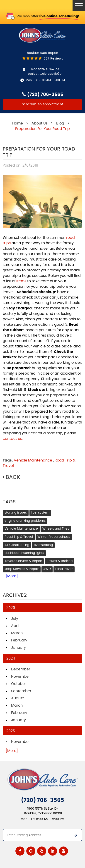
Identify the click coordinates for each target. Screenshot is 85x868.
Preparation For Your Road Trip (42, 129)
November (21, 677)
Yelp (42, 851)
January (18, 648)
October (19, 684)
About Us (40, 123)
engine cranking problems (25, 521)
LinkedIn (53, 851)
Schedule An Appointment (42, 104)
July (15, 619)
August (17, 698)
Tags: (10, 502)
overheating (43, 545)
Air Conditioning (17, 545)
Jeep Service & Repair (22, 569)
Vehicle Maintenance (33, 460)
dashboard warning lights (24, 553)
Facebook (20, 851)
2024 (11, 658)
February (19, 640)
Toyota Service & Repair (23, 561)
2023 (11, 731)
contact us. (13, 439)
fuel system (40, 513)
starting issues (16, 513)
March (17, 633)
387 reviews (53, 59)
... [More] (10, 576)
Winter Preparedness (54, 537)
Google (31, 851)
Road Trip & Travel (19, 537)
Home (18, 123)
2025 (11, 608)
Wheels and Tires (56, 529)
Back (13, 477)
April (15, 626)
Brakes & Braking (59, 561)
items (21, 281)
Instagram (63, 851)
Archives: (15, 595)
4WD (47, 569)
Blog (60, 123)
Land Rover (64, 569)
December (21, 669)
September (21, 691)
